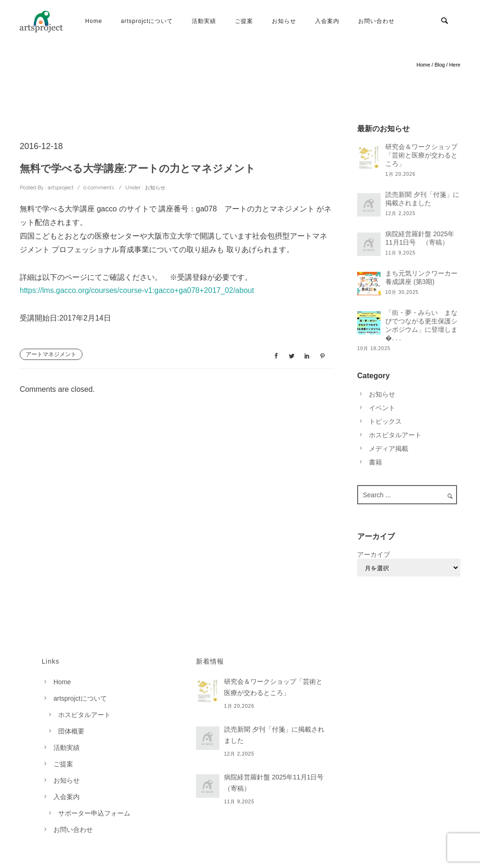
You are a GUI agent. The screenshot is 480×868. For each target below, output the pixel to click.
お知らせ (284, 21)
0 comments (99, 188)
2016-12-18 (41, 146)
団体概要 (71, 731)
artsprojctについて (147, 21)
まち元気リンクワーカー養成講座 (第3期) (421, 277)
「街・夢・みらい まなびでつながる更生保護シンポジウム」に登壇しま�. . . (421, 325)
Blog (440, 65)
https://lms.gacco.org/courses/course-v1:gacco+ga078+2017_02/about (137, 290)
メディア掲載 (389, 449)
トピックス (385, 421)
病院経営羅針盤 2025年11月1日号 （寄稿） (420, 238)
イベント (382, 408)
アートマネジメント (51, 354)
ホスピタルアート (395, 435)
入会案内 (327, 21)
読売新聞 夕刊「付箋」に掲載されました (422, 199)
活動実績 (204, 21)
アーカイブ (374, 554)
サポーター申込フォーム (94, 813)
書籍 (375, 462)
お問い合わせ (376, 21)
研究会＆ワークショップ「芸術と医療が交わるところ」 (421, 155)
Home (94, 21)
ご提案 (244, 21)
